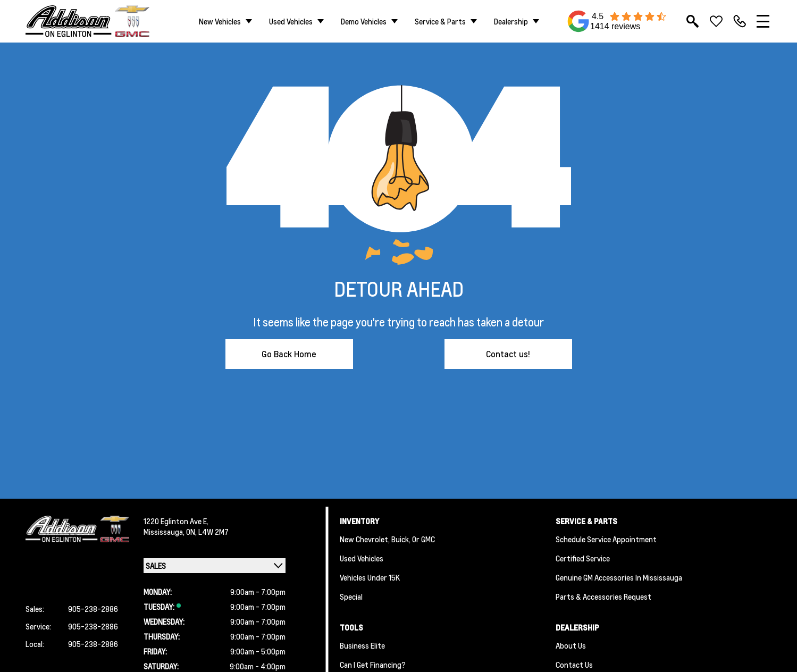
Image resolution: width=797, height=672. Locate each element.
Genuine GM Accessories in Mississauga (619, 577)
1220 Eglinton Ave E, (176, 521)
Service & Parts (440, 21)
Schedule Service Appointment (606, 539)
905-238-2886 (93, 609)
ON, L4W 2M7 (207, 532)
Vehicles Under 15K (370, 577)
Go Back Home (289, 354)
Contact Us (574, 665)
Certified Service (583, 558)
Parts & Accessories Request (603, 597)
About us (571, 645)
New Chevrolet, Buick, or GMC (387, 539)
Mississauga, (165, 532)
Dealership (511, 21)
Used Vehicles (291, 21)
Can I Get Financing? (373, 665)
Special (351, 597)
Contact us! (508, 354)
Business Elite (362, 645)
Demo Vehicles (364, 21)
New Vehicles (220, 21)
